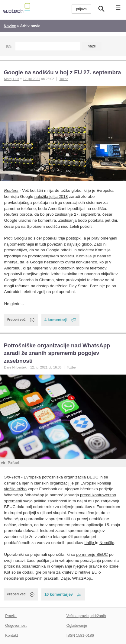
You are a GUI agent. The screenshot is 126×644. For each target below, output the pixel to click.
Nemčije (107, 543)
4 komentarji (56, 320)
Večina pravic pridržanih (86, 616)
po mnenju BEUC (92, 554)
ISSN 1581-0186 (80, 636)
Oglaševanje (77, 626)
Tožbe (64, 79)
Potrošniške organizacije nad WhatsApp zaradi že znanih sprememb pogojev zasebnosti (57, 353)
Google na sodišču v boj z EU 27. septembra (62, 72)
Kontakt (11, 636)
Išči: (9, 47)
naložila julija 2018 (51, 196)
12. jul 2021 (31, 79)
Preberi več (16, 320)
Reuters (11, 190)
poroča (18, 214)
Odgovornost (16, 626)
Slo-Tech (12, 477)
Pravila (11, 616)
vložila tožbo (16, 489)
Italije (90, 543)
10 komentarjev (59, 594)
